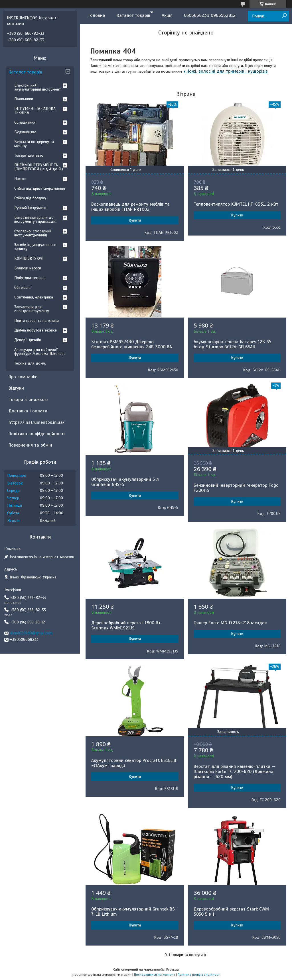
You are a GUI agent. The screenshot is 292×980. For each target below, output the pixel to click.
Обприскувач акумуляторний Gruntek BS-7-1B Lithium (134, 912)
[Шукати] (284, 16)
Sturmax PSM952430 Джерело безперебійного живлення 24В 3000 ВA (132, 344)
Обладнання (25, 122)
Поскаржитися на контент (155, 975)
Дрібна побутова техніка (36, 330)
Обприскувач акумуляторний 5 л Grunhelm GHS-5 (125, 482)
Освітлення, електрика (34, 297)
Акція (167, 15)
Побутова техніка (29, 278)
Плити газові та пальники (36, 321)
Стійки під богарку (30, 198)
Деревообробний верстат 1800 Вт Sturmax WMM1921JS (126, 625)
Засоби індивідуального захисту (35, 247)
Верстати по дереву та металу (34, 144)
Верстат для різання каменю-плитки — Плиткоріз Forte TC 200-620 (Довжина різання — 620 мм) (235, 772)
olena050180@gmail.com (31, 633)
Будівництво (25, 132)
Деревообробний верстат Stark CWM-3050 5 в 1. (232, 912)
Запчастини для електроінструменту (32, 309)
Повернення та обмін (30, 445)
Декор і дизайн (28, 340)
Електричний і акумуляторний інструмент (37, 87)
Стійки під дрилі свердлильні (40, 188)
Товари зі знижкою (28, 400)
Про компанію (23, 377)
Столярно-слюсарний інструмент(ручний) (33, 233)
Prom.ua (173, 969)
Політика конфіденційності (37, 434)
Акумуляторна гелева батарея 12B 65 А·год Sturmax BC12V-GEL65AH (232, 344)
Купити (135, 220)
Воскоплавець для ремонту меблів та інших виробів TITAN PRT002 (130, 207)
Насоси (20, 179)
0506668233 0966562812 (210, 15)
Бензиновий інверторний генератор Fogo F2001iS (236, 488)
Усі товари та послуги (184, 955)
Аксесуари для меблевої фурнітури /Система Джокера (40, 352)
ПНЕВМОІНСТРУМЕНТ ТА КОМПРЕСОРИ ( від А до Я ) (39, 167)
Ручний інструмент (30, 208)
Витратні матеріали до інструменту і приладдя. (35, 219)
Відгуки (16, 388)
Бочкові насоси (28, 268)
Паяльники (24, 99)
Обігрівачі (22, 288)
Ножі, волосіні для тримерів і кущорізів (227, 71)
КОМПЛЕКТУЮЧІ (29, 258)
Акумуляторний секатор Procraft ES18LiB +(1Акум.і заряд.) (134, 763)
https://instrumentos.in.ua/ (37, 422)
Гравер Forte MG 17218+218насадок (230, 623)
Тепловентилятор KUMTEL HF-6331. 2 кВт (236, 204)
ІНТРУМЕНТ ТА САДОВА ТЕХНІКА (35, 111)
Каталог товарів (133, 15)
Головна (97, 15)
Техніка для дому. (30, 363)
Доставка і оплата (28, 411)
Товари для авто (29, 155)
